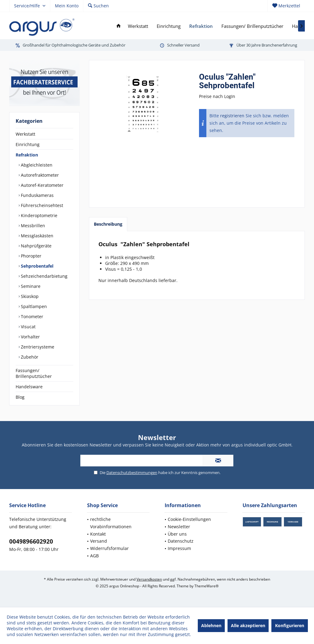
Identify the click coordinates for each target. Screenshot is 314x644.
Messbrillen (32, 226)
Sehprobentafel (36, 266)
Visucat (28, 327)
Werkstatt (25, 134)
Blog (20, 397)
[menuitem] (286, 6)
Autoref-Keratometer (42, 185)
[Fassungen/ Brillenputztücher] (252, 26)
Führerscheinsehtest (41, 205)
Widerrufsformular (109, 548)
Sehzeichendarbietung (44, 276)
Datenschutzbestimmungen (132, 473)
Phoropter (31, 256)
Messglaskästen (36, 236)
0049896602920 (31, 541)
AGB (94, 556)
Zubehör (29, 357)
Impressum (179, 548)
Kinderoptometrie (38, 215)
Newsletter (179, 527)
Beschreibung (108, 224)
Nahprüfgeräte (36, 246)
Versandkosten (149, 579)
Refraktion (27, 155)
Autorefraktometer (39, 175)
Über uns (177, 534)
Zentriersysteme (37, 347)
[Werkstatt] (138, 26)
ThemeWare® (207, 586)
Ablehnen (211, 625)
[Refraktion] (201, 26)
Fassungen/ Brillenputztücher (34, 373)
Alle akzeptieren (248, 625)
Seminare (30, 286)
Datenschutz (181, 541)
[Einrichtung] (169, 26)
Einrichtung (28, 144)
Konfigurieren (290, 625)
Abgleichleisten (36, 165)
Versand (99, 541)
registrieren (232, 116)
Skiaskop (29, 296)
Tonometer (31, 316)
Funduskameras (37, 195)
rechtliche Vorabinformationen (111, 523)
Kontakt (98, 534)
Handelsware (29, 387)
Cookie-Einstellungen (189, 519)
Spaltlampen (33, 306)
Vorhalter (30, 337)
